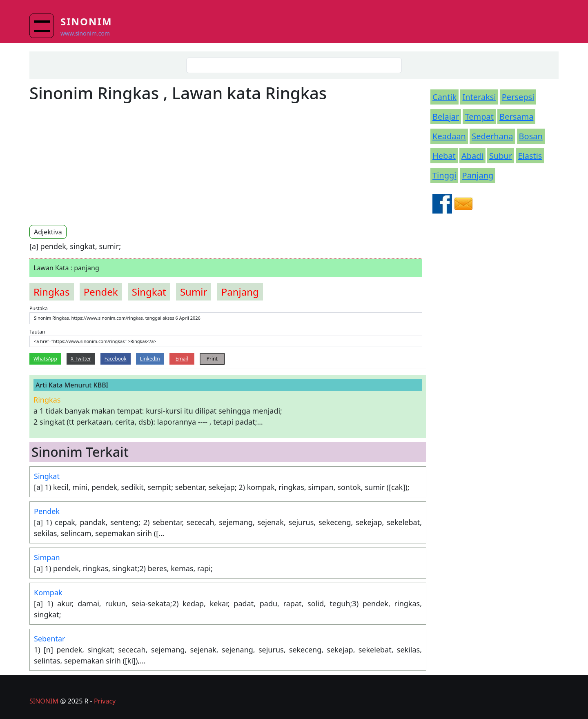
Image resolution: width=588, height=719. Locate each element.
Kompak (48, 592)
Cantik (444, 97)
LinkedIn (150, 359)
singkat (149, 292)
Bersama (516, 117)
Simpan (47, 557)
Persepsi (518, 97)
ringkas (52, 292)
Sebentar (49, 639)
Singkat (47, 476)
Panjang (478, 175)
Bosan (531, 136)
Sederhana (492, 136)
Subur (501, 156)
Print (212, 359)
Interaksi (479, 97)
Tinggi (444, 175)
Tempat (479, 117)
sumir (194, 292)
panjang (240, 292)
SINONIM (44, 701)
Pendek (47, 511)
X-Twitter (81, 359)
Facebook (116, 359)
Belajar (446, 117)
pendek (101, 292)
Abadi (472, 156)
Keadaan (449, 136)
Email (182, 359)
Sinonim (86, 21)
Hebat (444, 156)
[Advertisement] (98, 163)
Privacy (105, 701)
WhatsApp (45, 359)
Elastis (530, 156)
